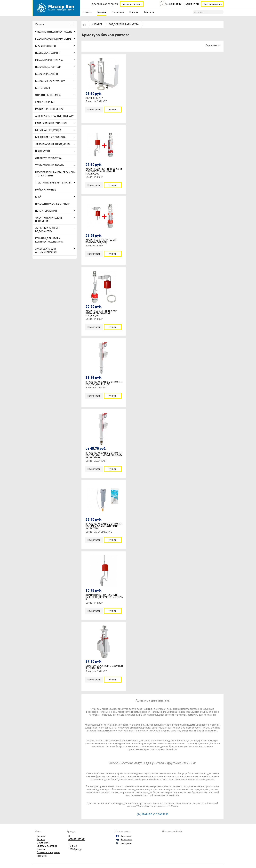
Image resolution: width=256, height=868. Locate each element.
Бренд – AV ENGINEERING (99, 532)
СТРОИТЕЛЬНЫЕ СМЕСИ (48, 95)
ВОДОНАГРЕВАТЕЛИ (47, 74)
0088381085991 (77, 839)
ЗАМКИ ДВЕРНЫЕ (45, 102)
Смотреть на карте (132, 4)
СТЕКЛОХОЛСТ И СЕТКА (48, 158)
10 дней (73, 846)
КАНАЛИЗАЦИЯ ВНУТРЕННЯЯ (51, 123)
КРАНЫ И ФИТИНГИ (45, 46)
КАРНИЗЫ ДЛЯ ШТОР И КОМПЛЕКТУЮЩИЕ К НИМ (49, 240)
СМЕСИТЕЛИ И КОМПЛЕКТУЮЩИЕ (54, 32)
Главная (87, 12)
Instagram (126, 843)
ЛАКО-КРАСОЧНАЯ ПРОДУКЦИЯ (53, 144)
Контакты (149, 12)
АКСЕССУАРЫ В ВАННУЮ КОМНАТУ (54, 116)
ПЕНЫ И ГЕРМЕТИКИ (46, 211)
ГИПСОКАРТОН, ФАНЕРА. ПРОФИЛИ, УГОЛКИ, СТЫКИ (55, 174)
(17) (191, 4)
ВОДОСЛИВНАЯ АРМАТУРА (50, 81)
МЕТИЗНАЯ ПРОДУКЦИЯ (48, 130)
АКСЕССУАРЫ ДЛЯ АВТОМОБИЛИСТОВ (46, 250)
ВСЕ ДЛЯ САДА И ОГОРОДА (50, 137)
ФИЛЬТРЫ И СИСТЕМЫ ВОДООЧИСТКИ (47, 230)
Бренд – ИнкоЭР (94, 177)
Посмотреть (94, 110)
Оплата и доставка (47, 846)
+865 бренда (75, 849)
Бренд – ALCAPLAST (96, 101)
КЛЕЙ (38, 197)
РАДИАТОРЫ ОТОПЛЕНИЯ (49, 109)
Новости (134, 12)
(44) (174, 4)
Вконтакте (127, 840)
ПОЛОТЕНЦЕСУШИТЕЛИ (48, 67)
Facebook (126, 836)
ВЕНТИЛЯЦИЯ (43, 88)
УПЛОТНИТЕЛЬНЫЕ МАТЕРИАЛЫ (53, 183)
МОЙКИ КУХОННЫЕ (46, 190)
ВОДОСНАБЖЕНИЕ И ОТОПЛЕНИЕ (53, 39)
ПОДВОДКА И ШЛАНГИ (48, 53)
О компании (118, 12)
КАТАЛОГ (97, 24)
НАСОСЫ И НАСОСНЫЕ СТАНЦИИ (53, 204)
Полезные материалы (48, 852)
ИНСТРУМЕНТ (43, 151)
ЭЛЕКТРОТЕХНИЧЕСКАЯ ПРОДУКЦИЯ (48, 219)
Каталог (102, 12)
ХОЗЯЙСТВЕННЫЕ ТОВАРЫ (50, 165)
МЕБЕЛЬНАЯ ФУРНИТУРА (49, 60)
